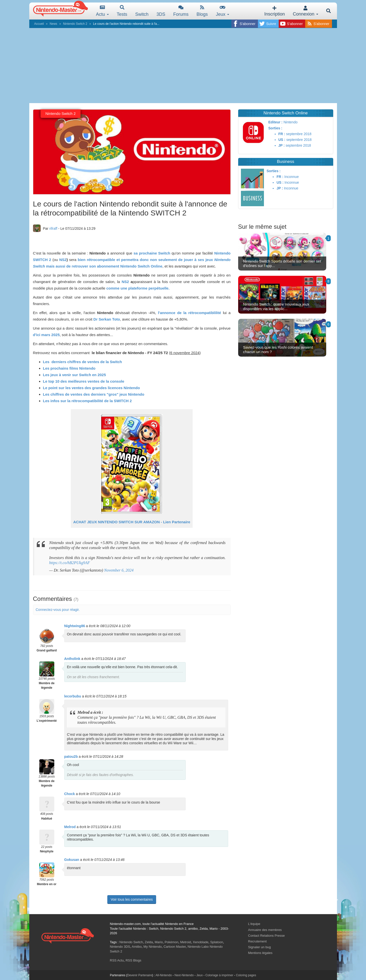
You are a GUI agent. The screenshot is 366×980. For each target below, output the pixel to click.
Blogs (202, 11)
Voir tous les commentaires (132, 899)
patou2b (71, 757)
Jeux (223, 11)
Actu (102, 11)
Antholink (72, 659)
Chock (70, 794)
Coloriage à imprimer (219, 975)
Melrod (70, 827)
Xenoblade (201, 942)
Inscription (274, 11)
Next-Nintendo (184, 975)
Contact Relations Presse (267, 936)
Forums (181, 11)
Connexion (305, 11)
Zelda (149, 942)
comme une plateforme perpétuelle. (138, 288)
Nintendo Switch (131, 942)
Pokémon (171, 942)
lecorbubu (73, 696)
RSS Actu (117, 960)
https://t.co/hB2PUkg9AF (70, 563)
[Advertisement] (183, 66)
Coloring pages (246, 975)
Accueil (39, 24)
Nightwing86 (75, 626)
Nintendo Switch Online (141, 266)
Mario (159, 942)
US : (282, 140)
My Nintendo (152, 947)
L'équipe (254, 924)
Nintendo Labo (198, 947)
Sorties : (275, 128)
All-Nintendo (163, 975)
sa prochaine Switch (152, 253)
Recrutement (257, 941)
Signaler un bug (260, 947)
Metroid (186, 942)
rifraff (53, 228)
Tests (122, 11)
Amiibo (137, 947)
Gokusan (72, 860)
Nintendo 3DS (120, 947)
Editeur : (276, 122)
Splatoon (217, 942)
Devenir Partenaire (140, 975)
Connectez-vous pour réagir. (58, 610)
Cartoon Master (175, 947)
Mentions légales (260, 953)
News (54, 24)
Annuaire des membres (265, 930)
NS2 (63, 260)
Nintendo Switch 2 (75, 24)
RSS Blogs (133, 960)
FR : (282, 134)
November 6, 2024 (119, 570)
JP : (282, 145)
